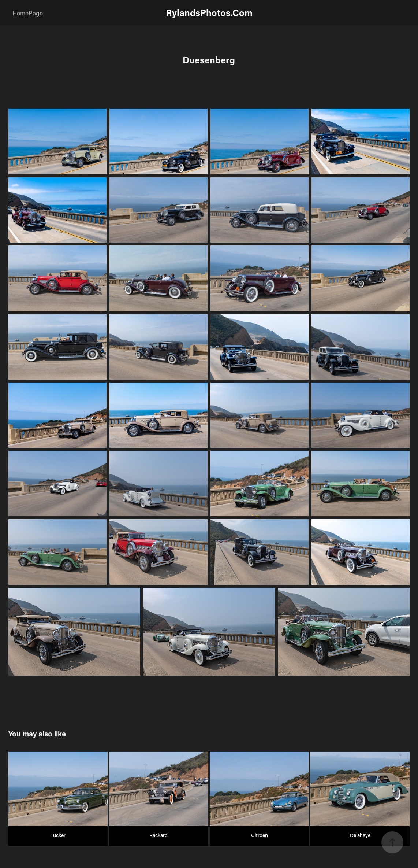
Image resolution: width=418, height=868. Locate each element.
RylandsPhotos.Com (209, 13)
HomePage (28, 13)
